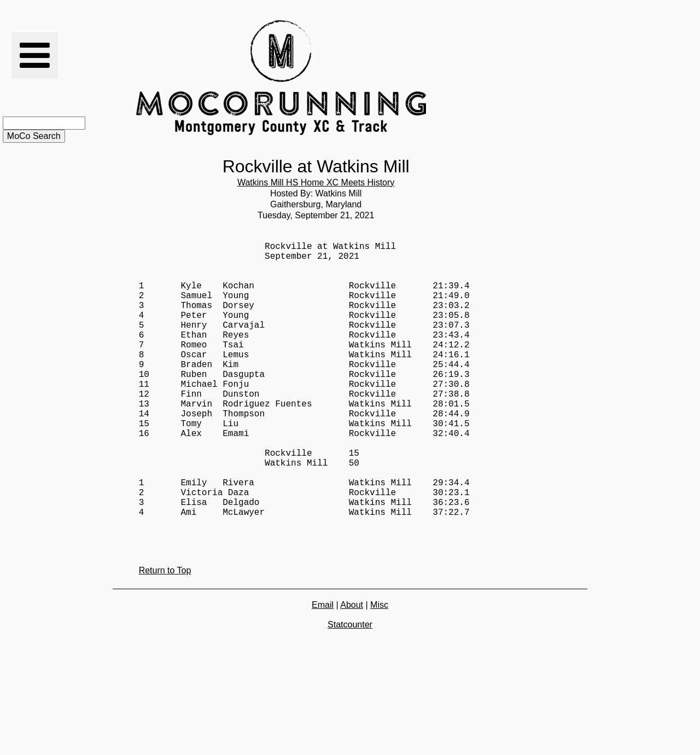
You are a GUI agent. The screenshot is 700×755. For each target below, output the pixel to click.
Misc (379, 670)
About (352, 670)
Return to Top (165, 636)
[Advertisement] (508, 78)
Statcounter (350, 690)
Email (323, 670)
